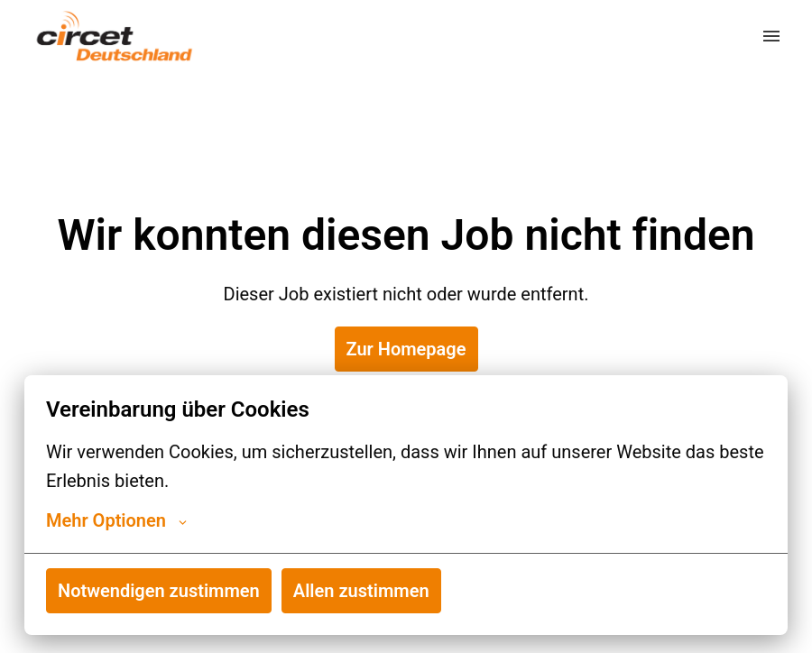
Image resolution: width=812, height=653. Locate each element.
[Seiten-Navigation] (771, 36)
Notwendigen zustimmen (159, 591)
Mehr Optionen (116, 520)
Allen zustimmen (361, 591)
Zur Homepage (406, 349)
